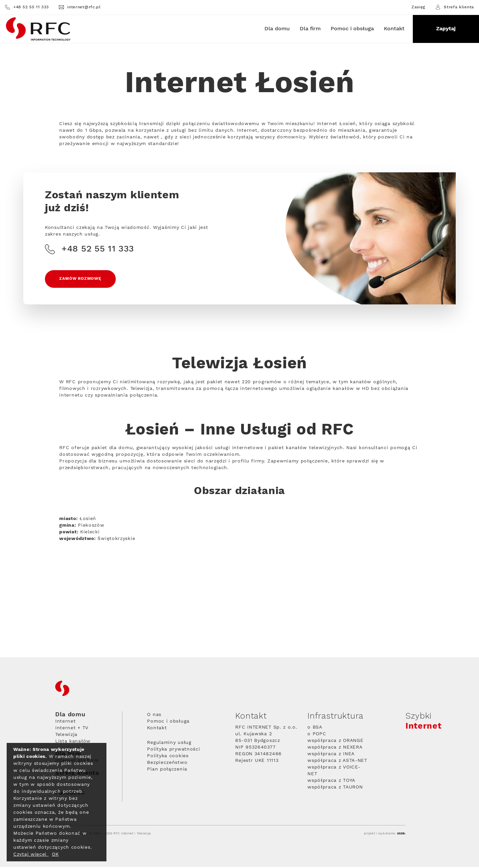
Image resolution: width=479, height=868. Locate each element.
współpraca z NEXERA (335, 748)
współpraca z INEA (331, 755)
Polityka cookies (168, 757)
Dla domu (277, 29)
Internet (66, 722)
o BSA (315, 728)
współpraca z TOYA (331, 781)
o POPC (317, 735)
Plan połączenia (167, 770)
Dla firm (310, 29)
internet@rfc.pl (80, 7)
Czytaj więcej (31, 854)
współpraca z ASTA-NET (337, 762)
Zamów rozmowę (81, 280)
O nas (154, 716)
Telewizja (66, 736)
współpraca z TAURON (335, 788)
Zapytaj (446, 29)
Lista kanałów (73, 742)
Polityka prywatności (173, 750)
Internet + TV (72, 729)
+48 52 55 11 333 (27, 7)
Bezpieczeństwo (167, 764)
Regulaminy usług (169, 744)
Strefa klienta (455, 7)
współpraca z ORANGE (335, 742)
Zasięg (418, 7)
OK (55, 854)
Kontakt (394, 29)
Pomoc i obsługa (352, 29)
